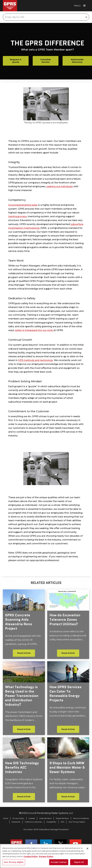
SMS (62, 822)
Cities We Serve (45, 818)
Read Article (24, 653)
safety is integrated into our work (34, 330)
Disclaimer (16, 822)
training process (17, 216)
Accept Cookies (59, 864)
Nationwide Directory (77, 61)
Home (6, 818)
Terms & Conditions (81, 818)
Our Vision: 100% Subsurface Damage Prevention (46, 829)
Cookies (32, 818)
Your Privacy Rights (77, 822)
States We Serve (62, 818)
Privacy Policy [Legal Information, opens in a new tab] (46, 858)
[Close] (87, 850)
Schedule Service (46, 61)
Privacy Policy (18, 818)
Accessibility (51, 822)
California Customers (33, 822)
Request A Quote (16, 61)
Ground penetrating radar (23, 205)
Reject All (79, 864)
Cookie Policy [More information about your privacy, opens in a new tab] (31, 858)
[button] (81, 6)
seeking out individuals (60, 186)
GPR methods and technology (35, 360)
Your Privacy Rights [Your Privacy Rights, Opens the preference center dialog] (14, 864)
